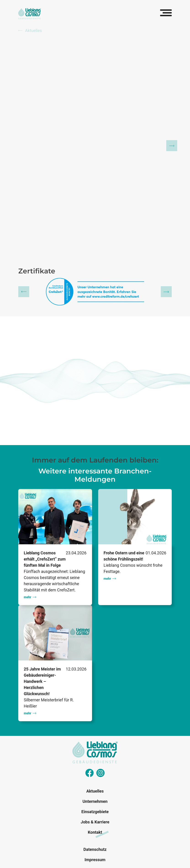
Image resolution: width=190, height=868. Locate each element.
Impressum (95, 860)
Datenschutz (95, 849)
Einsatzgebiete (95, 812)
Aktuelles (30, 31)
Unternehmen (95, 801)
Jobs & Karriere (95, 822)
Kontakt (95, 832)
